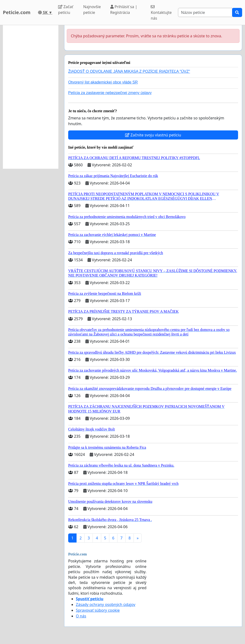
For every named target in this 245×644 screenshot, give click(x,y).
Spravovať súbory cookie (98, 610)
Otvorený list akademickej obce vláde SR (103, 82)
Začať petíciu (66, 10)
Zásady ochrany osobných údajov (106, 605)
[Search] (205, 12)
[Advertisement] (31, 97)
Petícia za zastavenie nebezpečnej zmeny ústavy (110, 93)
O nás (81, 616)
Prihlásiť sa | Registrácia (124, 10)
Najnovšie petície (92, 10)
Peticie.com (17, 12)
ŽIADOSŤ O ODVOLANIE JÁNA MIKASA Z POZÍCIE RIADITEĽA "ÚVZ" (129, 71)
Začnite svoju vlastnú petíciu (153, 135)
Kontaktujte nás (161, 13)
